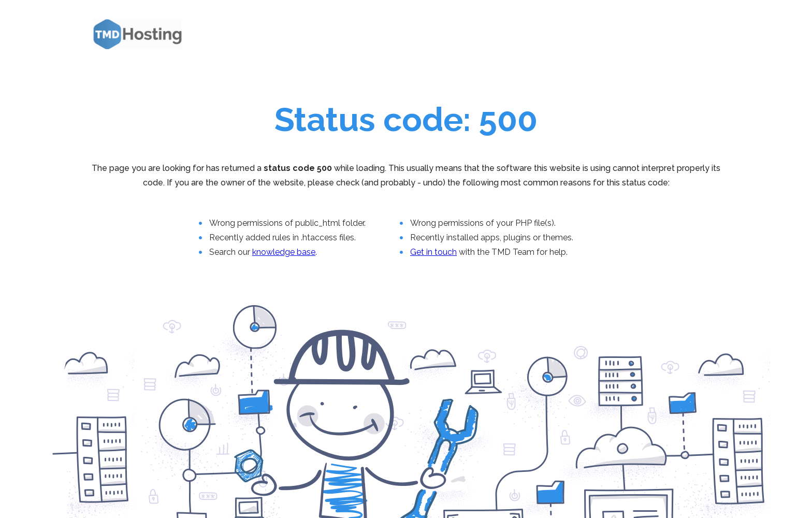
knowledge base (284, 252)
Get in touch (433, 252)
